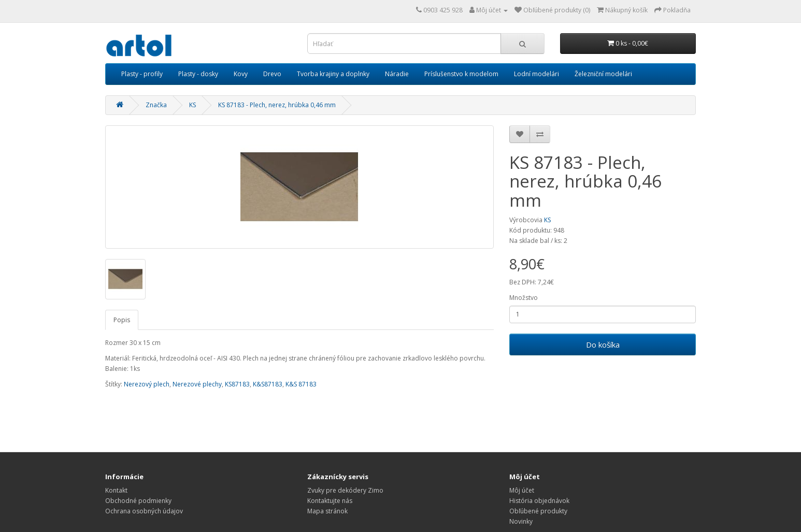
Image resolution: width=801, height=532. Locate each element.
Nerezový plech (147, 384)
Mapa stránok (327, 511)
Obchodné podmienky (138, 501)
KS (192, 105)
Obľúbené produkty (538, 511)
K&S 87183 (301, 384)
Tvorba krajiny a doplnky (333, 74)
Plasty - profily (142, 74)
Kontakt (116, 490)
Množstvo (524, 298)
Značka (156, 105)
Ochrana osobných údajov (144, 511)
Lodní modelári (537, 74)
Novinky (521, 521)
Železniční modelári (603, 74)
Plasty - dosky (198, 74)
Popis (122, 320)
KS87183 (237, 384)
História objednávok (539, 501)
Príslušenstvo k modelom (461, 74)
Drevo (272, 74)
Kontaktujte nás (330, 501)
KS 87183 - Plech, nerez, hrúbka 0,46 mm (277, 105)
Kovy (241, 74)
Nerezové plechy (197, 384)
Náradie (397, 74)
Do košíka (603, 344)
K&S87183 (268, 384)
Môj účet (522, 490)
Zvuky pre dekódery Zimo (345, 490)
